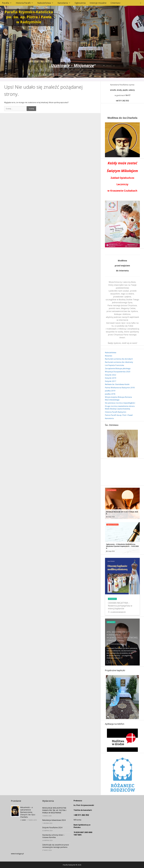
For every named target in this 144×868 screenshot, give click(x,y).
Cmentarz (115, 3)
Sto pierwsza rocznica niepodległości (120, 403)
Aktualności (112, 599)
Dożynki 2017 (111, 381)
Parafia (8, 3)
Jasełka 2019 (110, 391)
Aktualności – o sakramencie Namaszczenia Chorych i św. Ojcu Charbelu (28, 812)
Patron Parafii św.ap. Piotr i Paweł (119, 415)
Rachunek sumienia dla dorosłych (119, 359)
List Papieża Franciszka (115, 365)
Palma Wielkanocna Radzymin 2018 (120, 388)
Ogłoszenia (80, 3)
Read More (111, 662)
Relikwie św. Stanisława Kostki (117, 384)
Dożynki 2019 (111, 378)
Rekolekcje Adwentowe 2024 (54, 820)
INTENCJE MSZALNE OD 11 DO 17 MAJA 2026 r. (122, 513)
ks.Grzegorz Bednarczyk (118, 612)
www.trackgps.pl (17, 854)
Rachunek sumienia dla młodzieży (119, 362)
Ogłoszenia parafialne (112, 525)
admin (24, 820)
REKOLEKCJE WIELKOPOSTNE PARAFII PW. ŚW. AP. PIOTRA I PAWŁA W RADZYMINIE (54, 810)
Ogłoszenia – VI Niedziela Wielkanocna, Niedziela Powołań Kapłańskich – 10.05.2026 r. (122, 546)
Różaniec (109, 356)
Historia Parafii (26, 3)
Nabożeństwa (46, 3)
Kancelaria (65, 3)
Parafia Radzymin (69, 865)
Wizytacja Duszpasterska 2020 (118, 372)
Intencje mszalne (98, 3)
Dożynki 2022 (111, 375)
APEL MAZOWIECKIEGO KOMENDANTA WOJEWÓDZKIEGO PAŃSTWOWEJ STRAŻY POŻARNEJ (122, 636)
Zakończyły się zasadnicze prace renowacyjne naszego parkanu (56, 846)
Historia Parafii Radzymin (116, 412)
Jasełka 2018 (110, 394)
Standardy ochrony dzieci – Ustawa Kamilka (53, 836)
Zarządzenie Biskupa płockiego (118, 368)
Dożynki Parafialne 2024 (52, 827)
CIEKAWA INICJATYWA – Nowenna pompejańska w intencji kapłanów (120, 606)
